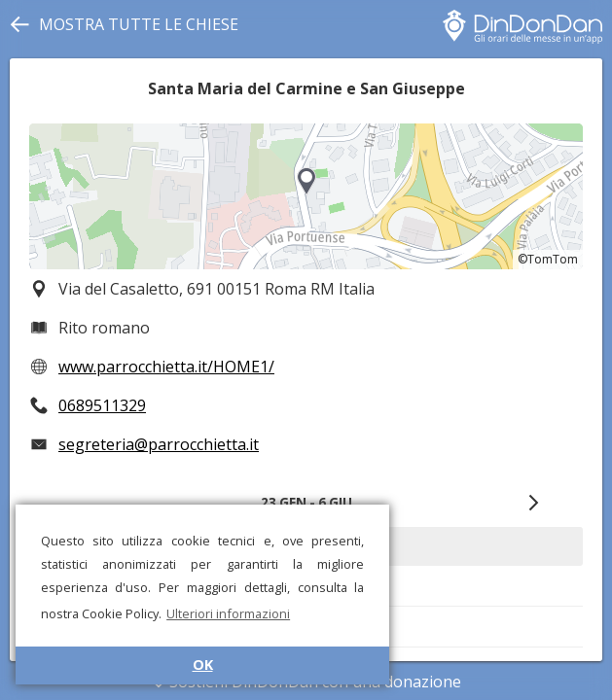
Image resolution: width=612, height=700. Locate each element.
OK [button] (203, 665)
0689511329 (102, 405)
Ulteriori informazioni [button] (228, 613)
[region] (306, 196)
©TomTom (548, 259)
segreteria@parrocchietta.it (159, 444)
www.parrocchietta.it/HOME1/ (166, 367)
